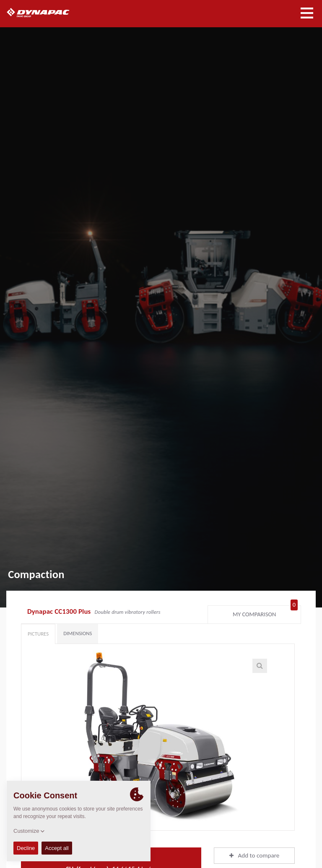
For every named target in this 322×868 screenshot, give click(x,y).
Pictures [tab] (38, 634)
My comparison (265, 613)
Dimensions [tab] (78, 633)
